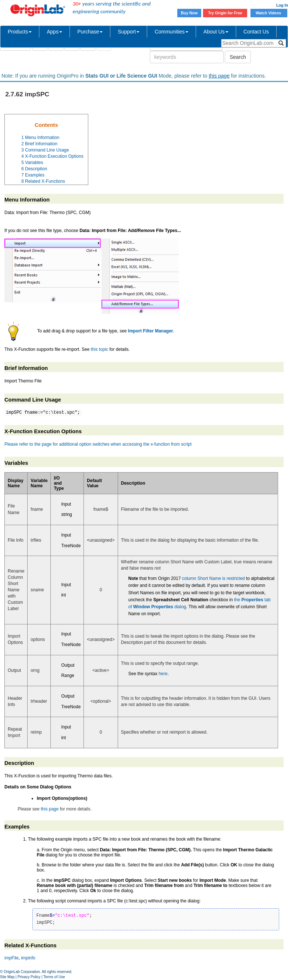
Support (129, 32)
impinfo (28, 958)
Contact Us (256, 32)
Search (238, 57)
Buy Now (189, 13)
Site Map (7, 977)
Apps (54, 32)
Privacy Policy (29, 977)
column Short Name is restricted (214, 578)
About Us (216, 32)
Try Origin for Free (225, 13)
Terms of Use (54, 977)
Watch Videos (269, 13)
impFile (12, 958)
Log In (282, 5)
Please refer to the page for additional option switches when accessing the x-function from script (98, 444)
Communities (171, 32)
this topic (99, 349)
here (163, 674)
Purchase (90, 32)
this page (219, 76)
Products (20, 32)
